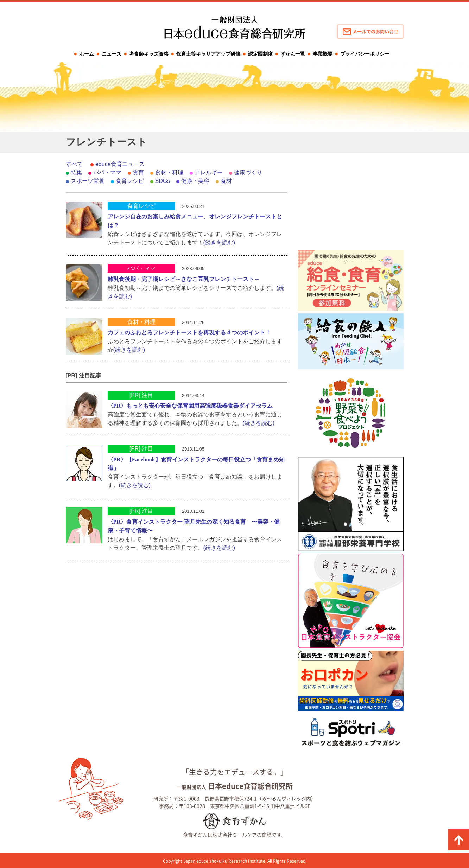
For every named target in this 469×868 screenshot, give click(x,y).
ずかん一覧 (293, 54)
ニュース (112, 54)
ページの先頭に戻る (458, 840)
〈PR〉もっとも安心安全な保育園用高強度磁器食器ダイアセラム (190, 406)
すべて (74, 164)
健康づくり (248, 173)
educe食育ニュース (120, 164)
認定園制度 (260, 54)
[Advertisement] (351, 204)
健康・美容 (195, 181)
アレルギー (209, 173)
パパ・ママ (107, 173)
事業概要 (323, 54)
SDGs (163, 181)
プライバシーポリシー (365, 54)
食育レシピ (130, 181)
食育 (138, 173)
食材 (226, 181)
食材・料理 (169, 173)
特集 (76, 173)
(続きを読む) (219, 242)
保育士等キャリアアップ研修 (208, 54)
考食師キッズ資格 (149, 54)
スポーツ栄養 (88, 181)
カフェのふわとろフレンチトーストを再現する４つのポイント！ (189, 333)
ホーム (87, 54)
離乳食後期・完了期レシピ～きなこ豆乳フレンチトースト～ (184, 279)
